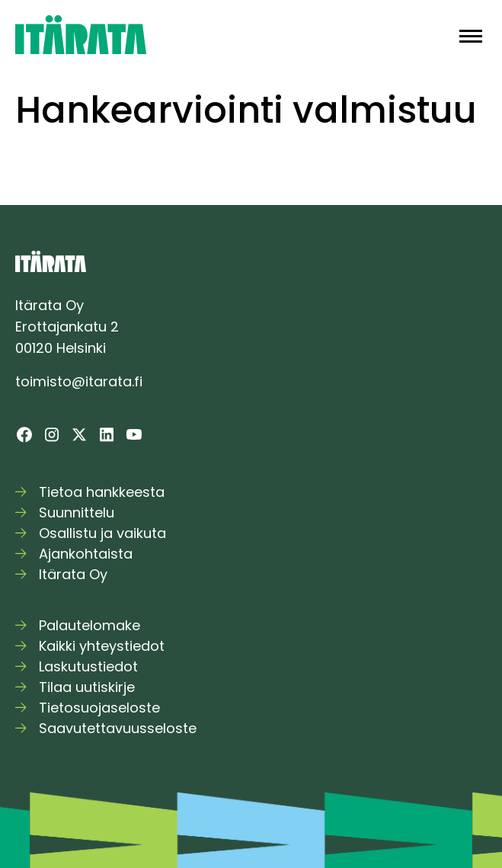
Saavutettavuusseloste (118, 728)
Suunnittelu (77, 512)
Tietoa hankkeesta (102, 492)
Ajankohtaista (86, 554)
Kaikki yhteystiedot (102, 646)
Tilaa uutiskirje (87, 687)
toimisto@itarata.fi (79, 381)
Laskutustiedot (88, 666)
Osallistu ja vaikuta (102, 533)
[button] (471, 35)
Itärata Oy (73, 574)
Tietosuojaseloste (99, 708)
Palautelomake (90, 625)
